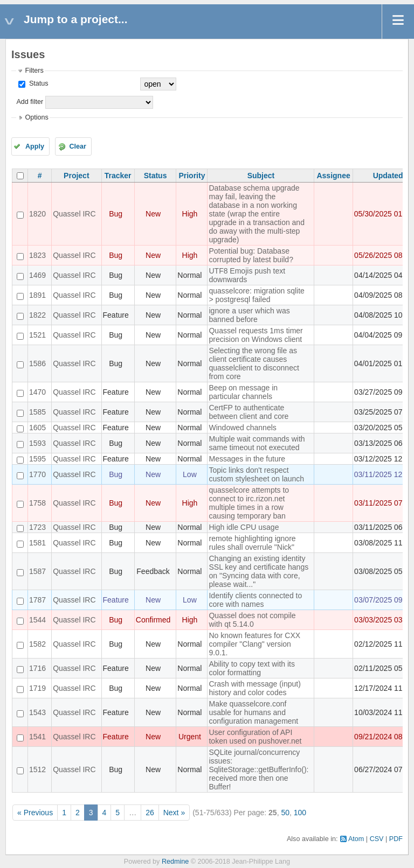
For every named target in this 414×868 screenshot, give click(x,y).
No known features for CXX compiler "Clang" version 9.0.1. (254, 644)
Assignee (333, 176)
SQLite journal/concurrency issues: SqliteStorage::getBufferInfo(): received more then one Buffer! (258, 769)
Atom (356, 839)
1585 (37, 412)
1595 (37, 459)
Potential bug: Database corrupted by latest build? (251, 255)
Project (76, 176)
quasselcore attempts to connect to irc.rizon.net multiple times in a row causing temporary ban (249, 503)
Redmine (175, 862)
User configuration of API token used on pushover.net (255, 737)
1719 (37, 688)
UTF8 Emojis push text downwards (247, 275)
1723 (37, 527)
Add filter (30, 102)
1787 (37, 600)
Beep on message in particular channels (243, 392)
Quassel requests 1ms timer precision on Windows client (256, 335)
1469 (37, 275)
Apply (35, 146)
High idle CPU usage (244, 527)
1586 (37, 363)
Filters (34, 71)
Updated (388, 176)
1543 (37, 712)
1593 (37, 443)
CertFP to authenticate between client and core (249, 412)
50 (285, 813)
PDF (396, 839)
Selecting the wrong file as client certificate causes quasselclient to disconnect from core (254, 363)
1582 (37, 644)
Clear (78, 146)
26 (150, 813)
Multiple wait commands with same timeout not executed (257, 443)
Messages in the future (247, 459)
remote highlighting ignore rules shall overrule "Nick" (252, 543)
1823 (37, 255)
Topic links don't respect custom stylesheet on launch (256, 474)
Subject (261, 176)
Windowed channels (242, 428)
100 (300, 813)
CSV (377, 839)
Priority (192, 176)
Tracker (118, 176)
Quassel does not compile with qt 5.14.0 (252, 620)
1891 (37, 295)
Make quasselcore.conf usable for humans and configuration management (253, 712)
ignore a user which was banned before (249, 315)
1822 (37, 315)
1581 (37, 543)
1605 (37, 428)
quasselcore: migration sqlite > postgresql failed (256, 295)
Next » (174, 813)
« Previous (35, 813)
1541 (37, 737)
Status (37, 83)
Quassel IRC (74, 214)
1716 (37, 668)
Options (36, 117)
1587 (37, 571)
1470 (37, 392)
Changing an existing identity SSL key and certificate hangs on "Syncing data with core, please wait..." (258, 571)
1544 (37, 620)
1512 (37, 769)
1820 (37, 214)
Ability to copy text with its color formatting (252, 668)
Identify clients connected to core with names (255, 600)
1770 (37, 474)
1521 (37, 335)
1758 (37, 503)
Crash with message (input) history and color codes (254, 688)
